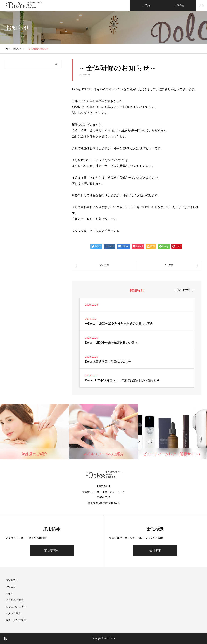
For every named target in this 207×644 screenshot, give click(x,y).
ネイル (9, 593)
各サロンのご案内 (16, 607)
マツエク (11, 587)
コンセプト (12, 580)
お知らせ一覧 (183, 290)
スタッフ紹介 (13, 613)
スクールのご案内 (16, 620)
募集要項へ (52, 551)
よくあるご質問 (15, 600)
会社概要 (155, 551)
